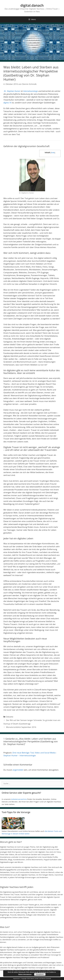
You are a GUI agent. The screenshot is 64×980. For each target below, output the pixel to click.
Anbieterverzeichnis (19, 799)
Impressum (16, 978)
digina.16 (7, 103)
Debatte (10, 717)
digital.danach (32, 5)
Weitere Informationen (25, 974)
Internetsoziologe (31, 91)
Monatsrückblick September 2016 (21, 727)
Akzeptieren (40, 974)
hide (53, 152)
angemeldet (18, 770)
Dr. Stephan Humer (12, 91)
